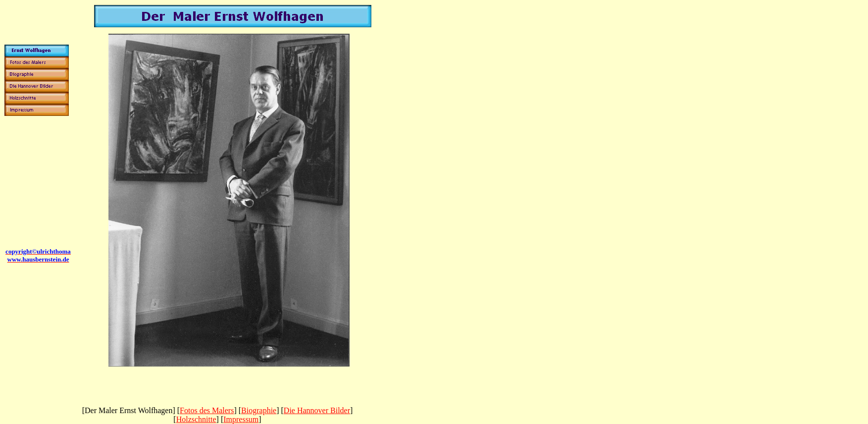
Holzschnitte (196, 419)
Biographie (259, 410)
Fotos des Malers (207, 410)
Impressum (241, 419)
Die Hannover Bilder (317, 410)
